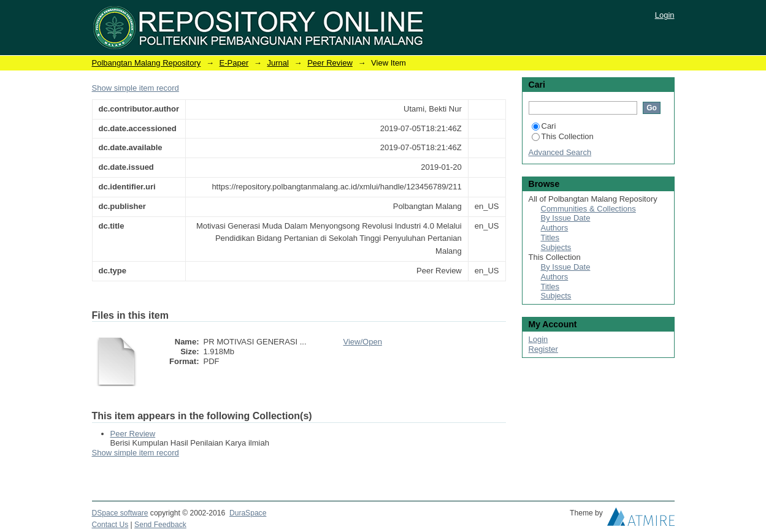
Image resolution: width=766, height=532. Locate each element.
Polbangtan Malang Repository (147, 63)
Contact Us (110, 525)
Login (665, 15)
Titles (550, 237)
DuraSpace (248, 513)
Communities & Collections (588, 209)
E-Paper (234, 63)
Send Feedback (160, 525)
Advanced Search (560, 152)
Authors (555, 228)
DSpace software (120, 513)
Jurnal (278, 63)
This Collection (563, 136)
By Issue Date (566, 218)
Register (543, 349)
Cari (544, 126)
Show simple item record (136, 88)
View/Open (363, 342)
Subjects (556, 247)
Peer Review (330, 63)
